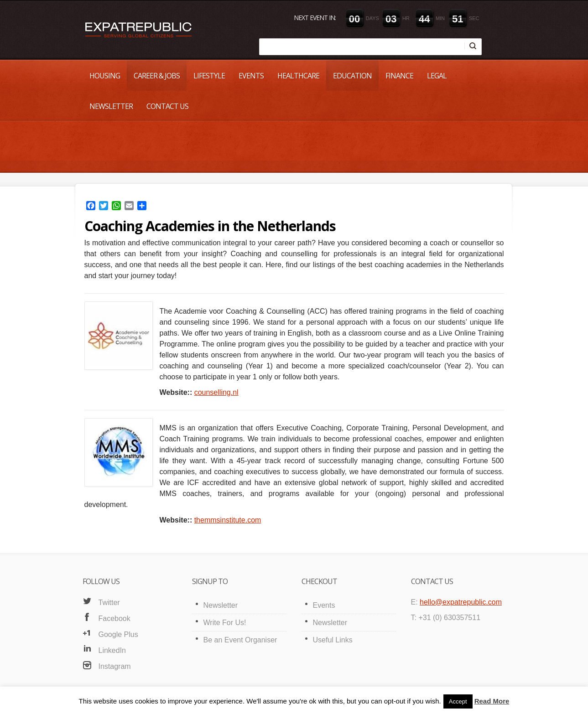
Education (352, 76)
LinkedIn (112, 650)
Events (251, 76)
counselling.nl (216, 392)
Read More (492, 701)
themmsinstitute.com (228, 520)
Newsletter (111, 106)
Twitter (109, 603)
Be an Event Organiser (240, 640)
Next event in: (315, 18)
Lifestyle (209, 76)
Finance (399, 76)
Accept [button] (458, 701)
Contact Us (167, 106)
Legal (437, 76)
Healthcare (298, 76)
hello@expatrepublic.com (461, 602)
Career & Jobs (157, 76)
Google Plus (118, 634)
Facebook (114, 618)
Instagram (115, 666)
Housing (105, 76)
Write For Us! (225, 623)
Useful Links (333, 640)
